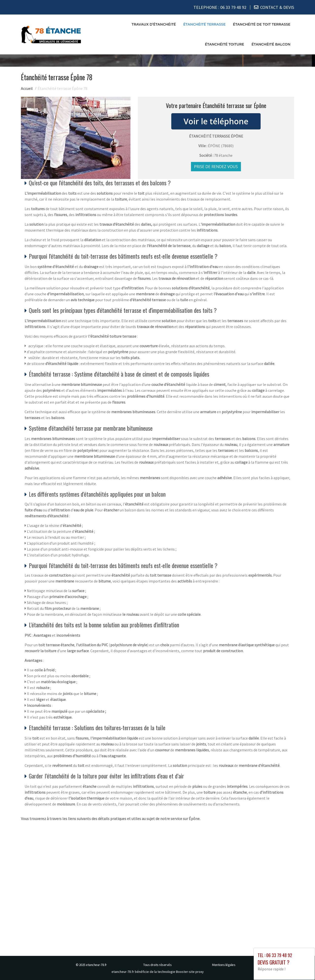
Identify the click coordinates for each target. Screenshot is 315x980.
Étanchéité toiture (224, 44)
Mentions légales (224, 965)
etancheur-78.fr (96, 965)
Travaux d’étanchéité (154, 24)
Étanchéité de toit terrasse (262, 24)
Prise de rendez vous (216, 167)
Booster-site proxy (190, 972)
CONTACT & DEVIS (277, 7)
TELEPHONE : (220, 7)
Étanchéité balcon (271, 44)
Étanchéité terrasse (205, 24)
